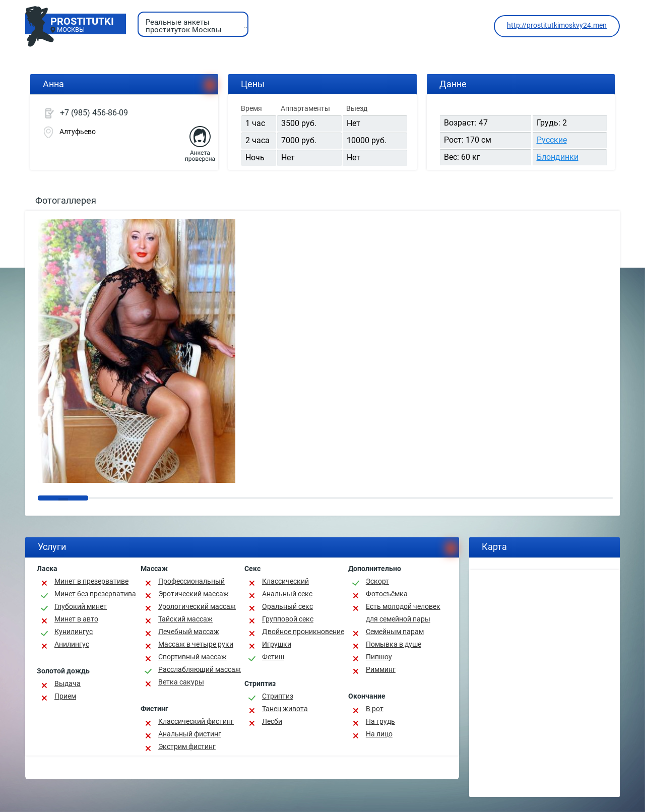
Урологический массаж (197, 606)
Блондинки (558, 157)
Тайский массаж (185, 619)
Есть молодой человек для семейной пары (403, 613)
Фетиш (273, 657)
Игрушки (277, 644)
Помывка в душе (394, 644)
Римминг (381, 669)
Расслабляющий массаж (200, 669)
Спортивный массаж (192, 657)
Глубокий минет (81, 606)
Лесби (272, 721)
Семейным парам (395, 632)
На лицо (379, 734)
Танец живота (285, 709)
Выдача (68, 683)
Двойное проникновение (303, 632)
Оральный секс (287, 606)
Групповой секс (288, 619)
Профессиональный (191, 581)
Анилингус (72, 644)
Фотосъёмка (387, 594)
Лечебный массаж (189, 632)
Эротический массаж (193, 594)
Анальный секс (287, 594)
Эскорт (377, 581)
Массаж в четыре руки (196, 644)
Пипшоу (379, 657)
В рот (375, 709)
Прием (65, 696)
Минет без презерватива (95, 594)
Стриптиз (278, 696)
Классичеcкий (285, 581)
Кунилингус (74, 632)
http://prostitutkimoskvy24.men (557, 25)
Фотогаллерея (66, 200)
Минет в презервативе (91, 581)
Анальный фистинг (190, 734)
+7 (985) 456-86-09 (94, 113)
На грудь (380, 721)
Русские (552, 140)
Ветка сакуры (181, 682)
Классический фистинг (196, 721)
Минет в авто (76, 619)
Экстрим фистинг (187, 746)
